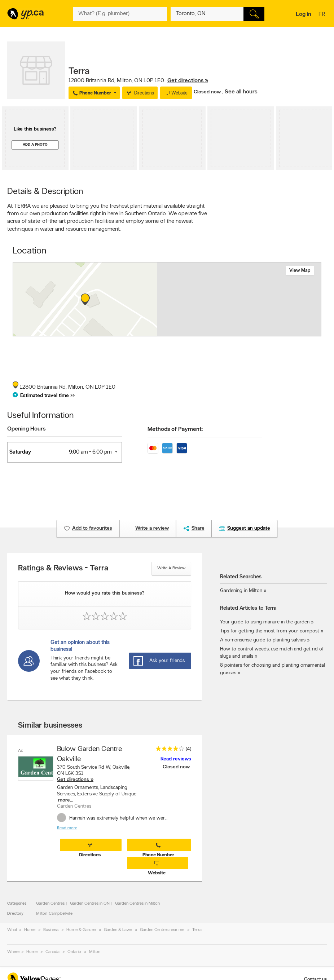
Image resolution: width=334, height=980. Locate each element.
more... (66, 800)
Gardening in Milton (241, 591)
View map (300, 271)
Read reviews (176, 759)
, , (138, 81)
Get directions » (188, 81)
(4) (188, 749)
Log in (304, 14)
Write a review (171, 568)
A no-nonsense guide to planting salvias (263, 640)
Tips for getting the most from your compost (270, 631)
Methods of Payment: (175, 429)
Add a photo (35, 145)
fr (323, 15)
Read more (67, 828)
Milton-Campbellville (54, 914)
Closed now (208, 92)
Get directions (73, 780)
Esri (203, 332)
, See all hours (240, 92)
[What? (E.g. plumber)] (120, 14)
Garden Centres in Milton (137, 904)
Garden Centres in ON (90, 904)
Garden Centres (50, 904)
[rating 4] (168, 750)
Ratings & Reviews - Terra (63, 569)
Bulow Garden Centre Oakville (89, 754)
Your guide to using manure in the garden (265, 622)
